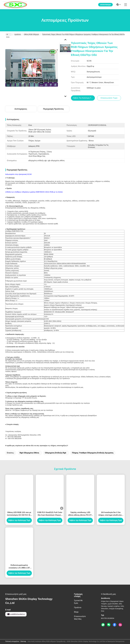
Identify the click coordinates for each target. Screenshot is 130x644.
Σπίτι (8, 35)
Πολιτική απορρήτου (12, 641)
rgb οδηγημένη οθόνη (29, 453)
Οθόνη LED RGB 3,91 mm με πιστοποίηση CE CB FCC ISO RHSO (19, 514)
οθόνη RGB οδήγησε (32, 34)
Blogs (76, 612)
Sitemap (23, 641)
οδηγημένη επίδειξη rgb (55, 453)
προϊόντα (18, 34)
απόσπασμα (105, 5)
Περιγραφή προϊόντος (54, 109)
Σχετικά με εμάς (78, 602)
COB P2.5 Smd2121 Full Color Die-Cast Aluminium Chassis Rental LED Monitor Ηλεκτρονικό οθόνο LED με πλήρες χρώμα (50, 514)
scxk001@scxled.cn (16, 614)
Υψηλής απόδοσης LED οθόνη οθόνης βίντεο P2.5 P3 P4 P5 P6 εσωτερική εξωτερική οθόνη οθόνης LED (80, 514)
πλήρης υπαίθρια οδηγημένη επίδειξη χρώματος (93, 453)
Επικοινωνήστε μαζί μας (80, 618)
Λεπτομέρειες (21, 109)
